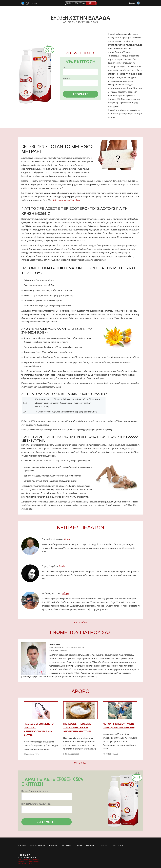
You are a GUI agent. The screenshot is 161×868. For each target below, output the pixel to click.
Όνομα (66, 67)
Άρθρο (78, 846)
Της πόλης (66, 846)
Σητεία (62, 566)
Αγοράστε (80, 94)
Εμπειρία (22, 846)
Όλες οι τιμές (118, 846)
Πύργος (66, 593)
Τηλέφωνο (67, 78)
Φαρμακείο (91, 846)
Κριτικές (53, 846)
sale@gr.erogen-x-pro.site (27, 857)
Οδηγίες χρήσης (38, 846)
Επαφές (104, 846)
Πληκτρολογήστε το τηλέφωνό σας (36, 804)
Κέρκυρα (68, 539)
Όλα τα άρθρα (80, 763)
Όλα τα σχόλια (80, 622)
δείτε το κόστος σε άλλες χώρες (67, 200)
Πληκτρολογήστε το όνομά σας (35, 791)
